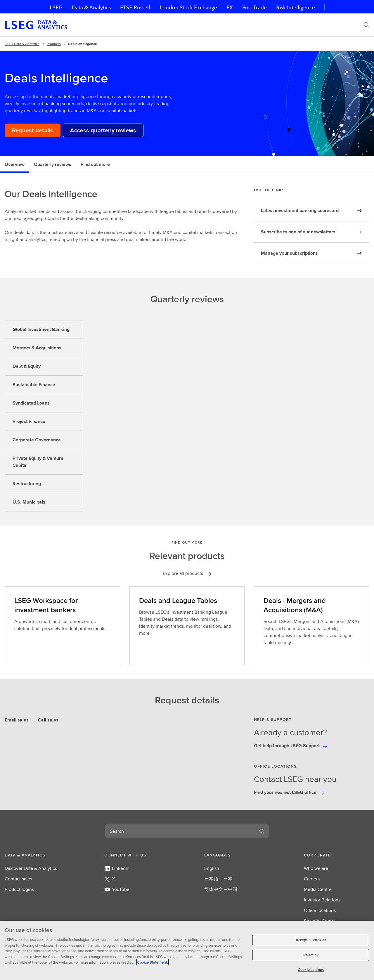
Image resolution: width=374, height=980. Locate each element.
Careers (312, 879)
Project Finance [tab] (29, 421)
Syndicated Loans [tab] (31, 403)
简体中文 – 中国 (221, 889)
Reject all (311, 955)
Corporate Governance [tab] (37, 440)
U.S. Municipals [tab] (29, 502)
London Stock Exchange (188, 7)
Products (54, 44)
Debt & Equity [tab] (27, 366)
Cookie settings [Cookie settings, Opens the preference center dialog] (311, 970)
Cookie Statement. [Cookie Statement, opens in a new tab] (153, 962)
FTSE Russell (135, 7)
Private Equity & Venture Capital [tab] (38, 462)
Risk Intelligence (296, 7)
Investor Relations (322, 900)
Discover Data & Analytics (31, 868)
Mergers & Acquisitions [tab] (37, 348)
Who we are (316, 868)
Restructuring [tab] (27, 484)
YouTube (117, 889)
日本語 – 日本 (218, 879)
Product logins (19, 889)
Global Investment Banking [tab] (41, 329)
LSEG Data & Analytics (22, 44)
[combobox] (180, 831)
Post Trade (254, 7)
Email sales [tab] (17, 720)
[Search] (366, 25)
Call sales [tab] (48, 720)
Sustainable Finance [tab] (34, 385)
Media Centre (318, 889)
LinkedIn (117, 868)
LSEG (56, 7)
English (212, 868)
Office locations (320, 910)
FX (230, 7)
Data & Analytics (91, 7)
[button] (37, 855)
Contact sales (18, 879)
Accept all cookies (311, 940)
